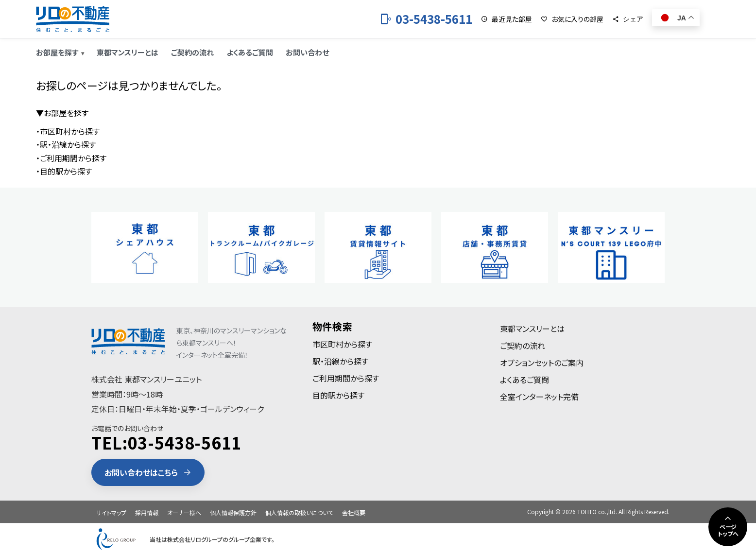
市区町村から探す (342, 344)
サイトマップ (111, 512)
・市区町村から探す (68, 131)
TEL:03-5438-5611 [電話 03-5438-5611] (166, 442)
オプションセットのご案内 (542, 363)
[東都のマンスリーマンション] (73, 19)
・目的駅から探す (64, 171)
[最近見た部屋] (507, 19)
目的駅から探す (338, 395)
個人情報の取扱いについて (299, 512)
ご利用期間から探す (346, 378)
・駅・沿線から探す (66, 144)
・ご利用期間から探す (71, 158)
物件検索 (333, 326)
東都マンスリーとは (128, 52)
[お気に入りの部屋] (572, 19)
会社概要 (354, 512)
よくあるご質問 (250, 52)
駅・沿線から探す (340, 361)
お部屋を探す (57, 52)
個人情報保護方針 (233, 512)
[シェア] (628, 19)
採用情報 (147, 512)
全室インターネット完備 (539, 397)
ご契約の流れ (192, 52)
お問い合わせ (307, 52)
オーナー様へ (184, 512)
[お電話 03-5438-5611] (426, 19)
